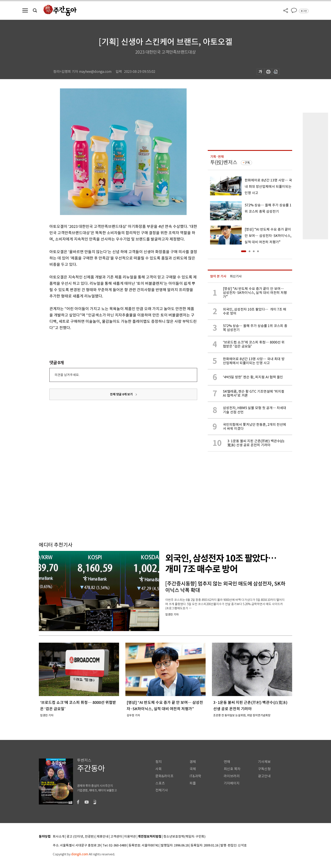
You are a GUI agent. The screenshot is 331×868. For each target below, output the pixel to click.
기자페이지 (232, 783)
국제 (193, 769)
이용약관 (130, 837)
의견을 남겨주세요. (67, 375)
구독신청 (264, 769)
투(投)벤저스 (224, 162)
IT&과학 (195, 776)
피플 (193, 783)
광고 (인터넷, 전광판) (81, 837)
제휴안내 (103, 837)
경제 (193, 762)
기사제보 (264, 762)
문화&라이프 (164, 776)
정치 (159, 762)
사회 (159, 769)
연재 (227, 762)
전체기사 (162, 790)
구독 (247, 163)
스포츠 (160, 783)
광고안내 (264, 776)
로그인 (304, 11)
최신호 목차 (232, 769)
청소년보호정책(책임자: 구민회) (184, 837)
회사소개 (59, 837)
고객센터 (116, 837)
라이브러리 (232, 776)
